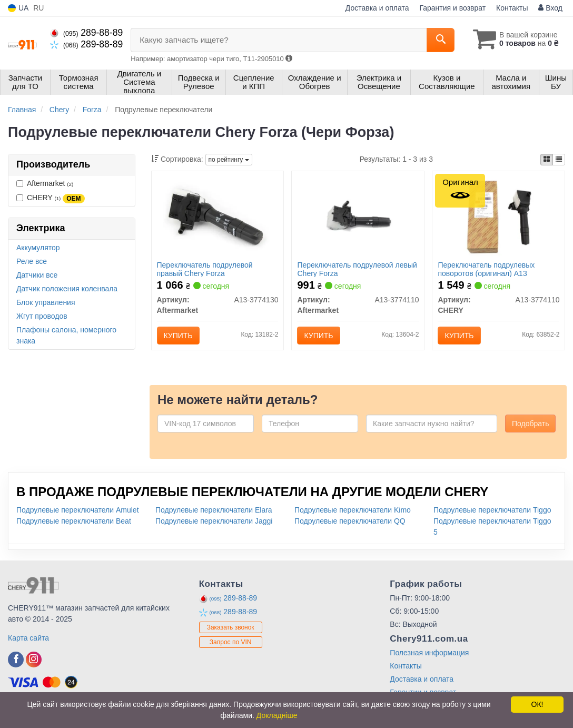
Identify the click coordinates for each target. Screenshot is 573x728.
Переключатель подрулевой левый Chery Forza (357, 269)
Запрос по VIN (231, 642)
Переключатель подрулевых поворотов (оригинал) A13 (486, 269)
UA (18, 8)
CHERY (51, 198)
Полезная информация (429, 653)
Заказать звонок (231, 627)
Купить (178, 336)
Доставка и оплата (377, 8)
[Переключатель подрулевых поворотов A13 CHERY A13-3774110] (498, 217)
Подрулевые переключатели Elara (214, 510)
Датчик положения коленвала (67, 289)
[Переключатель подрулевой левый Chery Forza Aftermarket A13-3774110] (358, 217)
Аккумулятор (38, 248)
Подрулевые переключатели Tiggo (492, 510)
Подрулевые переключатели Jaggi (214, 521)
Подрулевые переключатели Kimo (353, 510)
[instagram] (34, 660)
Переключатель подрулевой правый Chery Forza (205, 269)
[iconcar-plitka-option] (547, 160)
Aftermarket (45, 183)
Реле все (32, 261)
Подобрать (531, 424)
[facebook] (16, 660)
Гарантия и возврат (452, 8)
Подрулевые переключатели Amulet (78, 510)
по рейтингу (229, 160)
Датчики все (37, 275)
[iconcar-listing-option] (559, 160)
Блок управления (46, 302)
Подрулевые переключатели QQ (350, 521)
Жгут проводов (42, 316)
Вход (550, 8)
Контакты (512, 8)
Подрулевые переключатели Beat (74, 521)
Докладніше (277, 715)
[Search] (441, 40)
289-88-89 (86, 33)
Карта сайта (28, 638)
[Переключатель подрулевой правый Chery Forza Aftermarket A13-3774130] (218, 217)
